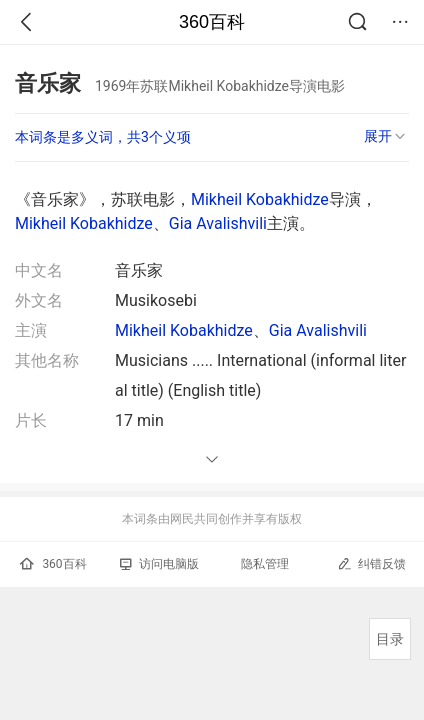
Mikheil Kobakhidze (260, 199)
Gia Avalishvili (218, 223)
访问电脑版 (159, 564)
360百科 (212, 22)
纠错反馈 (371, 563)
